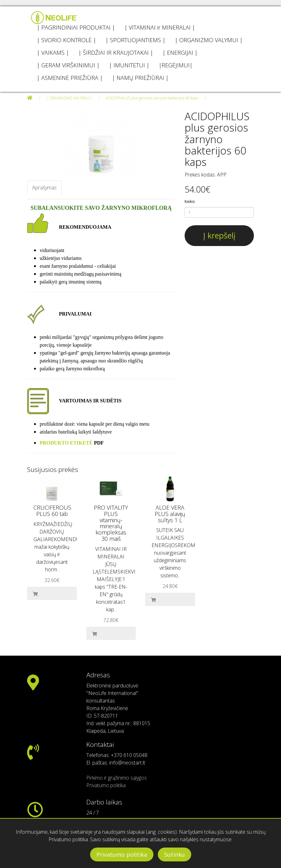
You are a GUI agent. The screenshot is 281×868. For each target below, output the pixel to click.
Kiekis (190, 202)
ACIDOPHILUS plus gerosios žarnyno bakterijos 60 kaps (152, 98)
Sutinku (175, 854)
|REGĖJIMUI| (176, 65)
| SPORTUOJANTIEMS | (135, 40)
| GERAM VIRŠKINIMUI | (68, 65)
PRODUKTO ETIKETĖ (66, 443)
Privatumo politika (122, 854)
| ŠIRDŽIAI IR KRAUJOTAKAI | (116, 53)
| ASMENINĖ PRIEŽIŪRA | (70, 78)
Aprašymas (44, 188)
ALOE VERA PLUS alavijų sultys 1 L (170, 514)
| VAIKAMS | (53, 53)
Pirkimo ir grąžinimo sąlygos (117, 778)
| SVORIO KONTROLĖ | (66, 40)
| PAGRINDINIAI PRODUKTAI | (76, 27)
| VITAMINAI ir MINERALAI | (160, 27)
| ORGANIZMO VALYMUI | (209, 40)
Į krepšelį (219, 235)
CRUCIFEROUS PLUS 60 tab (52, 511)
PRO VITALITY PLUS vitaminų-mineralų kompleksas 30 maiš (111, 523)
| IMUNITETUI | (129, 65)
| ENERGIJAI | (180, 53)
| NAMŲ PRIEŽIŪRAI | (140, 78)
